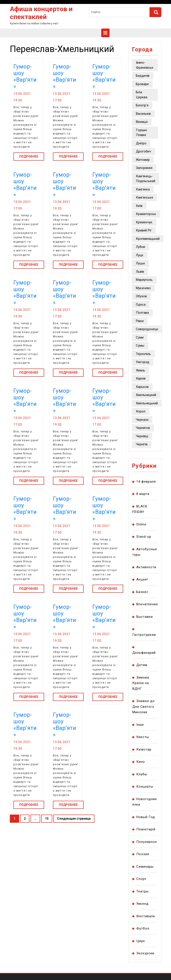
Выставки (145, 617)
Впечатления (147, 604)
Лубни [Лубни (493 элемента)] (140, 247)
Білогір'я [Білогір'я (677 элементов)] (142, 105)
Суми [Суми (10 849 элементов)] (140, 337)
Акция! (142, 579)
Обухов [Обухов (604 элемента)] (141, 296)
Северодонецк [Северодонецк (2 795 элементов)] (147, 329)
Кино (141, 762)
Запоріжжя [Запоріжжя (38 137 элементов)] (144, 168)
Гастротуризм (144, 635)
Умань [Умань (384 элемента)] (140, 370)
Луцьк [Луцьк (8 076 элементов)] (140, 263)
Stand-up (144, 537)
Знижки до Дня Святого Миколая (144, 707)
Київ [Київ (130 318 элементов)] (139, 206)
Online (141, 524)
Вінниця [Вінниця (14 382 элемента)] (142, 122)
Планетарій (146, 829)
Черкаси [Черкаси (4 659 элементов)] (142, 420)
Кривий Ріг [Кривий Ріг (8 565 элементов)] (144, 230)
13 (49, 820)
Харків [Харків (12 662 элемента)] (141, 378)
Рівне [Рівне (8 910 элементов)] (140, 321)
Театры (142, 891)
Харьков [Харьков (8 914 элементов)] (142, 387)
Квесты (143, 737)
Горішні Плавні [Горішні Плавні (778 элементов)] (141, 133)
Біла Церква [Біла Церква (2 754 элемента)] (142, 95)
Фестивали (146, 916)
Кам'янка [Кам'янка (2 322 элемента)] (143, 189)
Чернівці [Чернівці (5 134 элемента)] (142, 436)
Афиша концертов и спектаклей (41, 13)
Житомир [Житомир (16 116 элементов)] (143, 160)
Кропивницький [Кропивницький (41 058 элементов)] (148, 239)
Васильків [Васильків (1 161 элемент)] (143, 114)
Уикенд (142, 904)
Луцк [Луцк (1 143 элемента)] (140, 255)
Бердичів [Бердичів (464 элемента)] (143, 76)
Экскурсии (145, 953)
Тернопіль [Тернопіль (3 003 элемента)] (143, 354)
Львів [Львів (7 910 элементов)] (140, 272)
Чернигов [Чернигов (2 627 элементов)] (143, 428)
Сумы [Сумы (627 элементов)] (140, 346)
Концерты (145, 787)
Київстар (144, 749)
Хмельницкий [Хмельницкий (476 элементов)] (146, 395)
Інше (140, 725)
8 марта (143, 494)
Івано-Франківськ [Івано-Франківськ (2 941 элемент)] (145, 65)
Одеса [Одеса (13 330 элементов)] (141, 305)
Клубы (142, 774)
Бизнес (142, 592)
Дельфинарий (144, 653)
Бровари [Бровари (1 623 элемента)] (142, 84)
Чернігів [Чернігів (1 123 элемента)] (142, 444)
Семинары (145, 867)
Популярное (147, 842)
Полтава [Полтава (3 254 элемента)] (142, 313)
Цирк (141, 941)
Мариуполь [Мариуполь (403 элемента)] (144, 280)
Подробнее (32, 156)
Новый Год (146, 817)
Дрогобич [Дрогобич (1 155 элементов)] (143, 151)
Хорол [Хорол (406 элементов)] (141, 411)
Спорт (141, 879)
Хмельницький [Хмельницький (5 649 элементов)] (147, 403)
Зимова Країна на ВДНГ (141, 683)
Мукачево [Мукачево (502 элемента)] (143, 288)
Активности (146, 567)
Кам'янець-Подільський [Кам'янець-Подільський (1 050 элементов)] (146, 179)
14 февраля (146, 482)
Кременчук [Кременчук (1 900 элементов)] (144, 222)
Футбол (143, 928)
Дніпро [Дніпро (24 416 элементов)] (141, 143)
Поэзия (143, 854)
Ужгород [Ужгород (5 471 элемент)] (143, 362)
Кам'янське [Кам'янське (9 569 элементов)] (145, 197)
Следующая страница (74, 819)
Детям (142, 665)
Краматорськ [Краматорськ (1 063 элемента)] (146, 214)
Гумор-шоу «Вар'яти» (25, 76)
